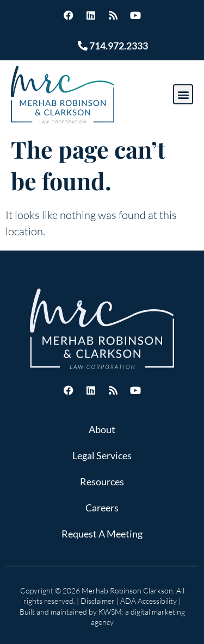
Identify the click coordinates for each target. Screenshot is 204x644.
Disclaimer (98, 601)
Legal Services (102, 455)
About (102, 429)
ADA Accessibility (149, 601)
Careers (102, 508)
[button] (183, 94)
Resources (102, 482)
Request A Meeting (102, 534)
